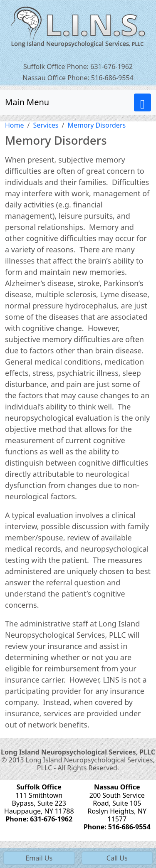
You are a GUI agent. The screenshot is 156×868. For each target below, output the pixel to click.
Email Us (39, 858)
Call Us (117, 858)
